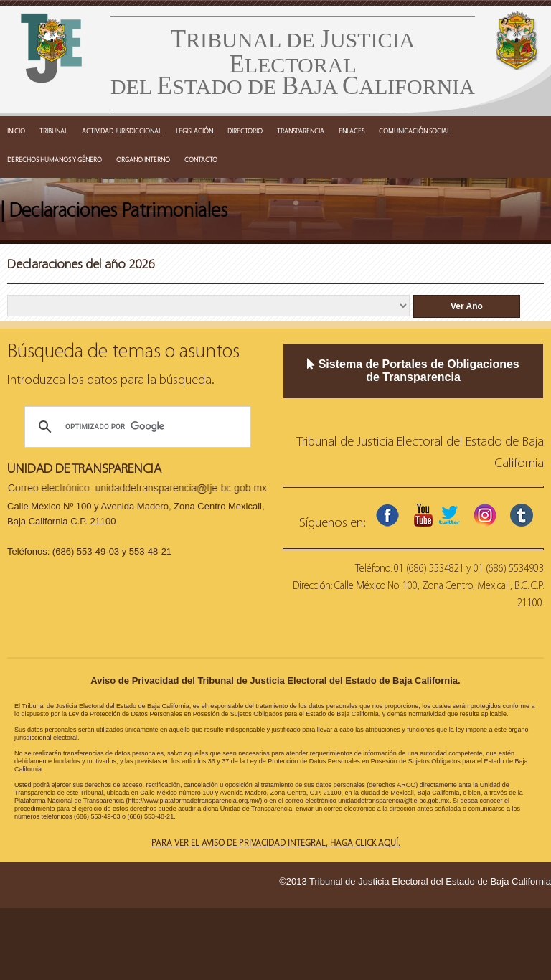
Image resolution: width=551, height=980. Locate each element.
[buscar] (136, 427)
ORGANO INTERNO (143, 159)
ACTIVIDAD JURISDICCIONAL (122, 131)
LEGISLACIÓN (194, 131)
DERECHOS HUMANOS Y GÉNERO (55, 159)
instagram (485, 515)
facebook (387, 515)
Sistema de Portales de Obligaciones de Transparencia (413, 371)
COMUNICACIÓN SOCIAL (414, 131)
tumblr (522, 515)
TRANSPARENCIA (301, 131)
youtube (423, 515)
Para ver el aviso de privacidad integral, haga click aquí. (276, 842)
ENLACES (352, 131)
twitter (449, 515)
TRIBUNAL (53, 131)
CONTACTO (201, 159)
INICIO (16, 131)
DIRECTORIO (245, 131)
